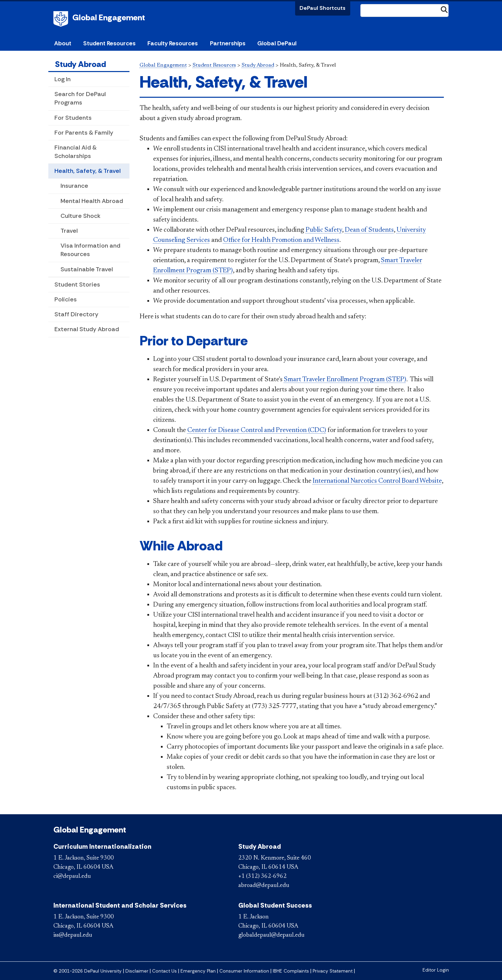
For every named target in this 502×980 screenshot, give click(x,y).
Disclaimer (137, 971)
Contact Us (164, 971)
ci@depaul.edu (72, 876)
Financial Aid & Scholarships (76, 152)
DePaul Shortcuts (322, 8)
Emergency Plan (198, 971)
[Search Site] (405, 10)
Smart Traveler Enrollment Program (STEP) (345, 380)
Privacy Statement (333, 971)
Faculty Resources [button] (173, 43)
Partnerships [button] (228, 43)
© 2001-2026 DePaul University (88, 971)
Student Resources (214, 65)
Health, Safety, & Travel (88, 171)
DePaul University (62, 19)
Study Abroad (80, 64)
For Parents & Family (84, 133)
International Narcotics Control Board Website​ (377, 481)
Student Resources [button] (109, 43)
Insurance (74, 186)
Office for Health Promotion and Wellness (281, 240)
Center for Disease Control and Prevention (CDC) (257, 430)
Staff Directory (76, 314)
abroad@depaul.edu (264, 886)
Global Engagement (109, 17)
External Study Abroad (87, 329)
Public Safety (324, 230)
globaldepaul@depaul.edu (271, 935)
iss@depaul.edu (73, 935)
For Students (73, 118)
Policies (66, 299)
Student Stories (77, 284)
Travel (69, 231)
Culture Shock (80, 216)
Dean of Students (369, 230)
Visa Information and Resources (90, 250)
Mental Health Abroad (92, 201)
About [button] (63, 43)
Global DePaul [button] (277, 43)
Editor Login (436, 970)
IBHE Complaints (291, 971)
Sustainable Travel (87, 269)
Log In (63, 79)
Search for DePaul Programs (80, 98)
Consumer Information (244, 971)
